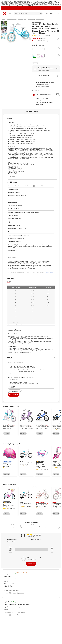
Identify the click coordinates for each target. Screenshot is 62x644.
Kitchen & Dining (46, 1)
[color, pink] (39, 56)
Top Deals (43, 5)
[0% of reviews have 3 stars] (31, 550)
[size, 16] (39, 49)
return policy (15, 352)
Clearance (16, 5)
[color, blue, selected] (34, 56)
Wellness (41, 2)
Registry (19, 6)
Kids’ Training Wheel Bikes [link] (40, 526)
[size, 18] (43, 49)
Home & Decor (39, 1)
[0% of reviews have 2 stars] (31, 551)
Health (38, 2)
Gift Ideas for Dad (13, 1)
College (40, 5)
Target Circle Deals (50, 5)
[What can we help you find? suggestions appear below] (28, 14)
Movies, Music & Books (20, 4)
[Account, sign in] (50, 14)
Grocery (6, 2)
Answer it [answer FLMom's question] (12, 386)
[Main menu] (10, 14)
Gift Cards (37, 4)
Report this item (36, 91)
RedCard (23, 6)
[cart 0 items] (58, 14)
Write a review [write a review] (31, 564)
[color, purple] (43, 56)
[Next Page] (58, 49)
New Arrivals (21, 5)
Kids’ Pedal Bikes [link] (7, 526)
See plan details (45, 86)
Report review (20, 593)
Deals (13, 5)
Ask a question (14, 395)
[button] (7, 462)
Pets (40, 4)
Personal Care (25, 2)
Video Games (12, 4)
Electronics (6, 4)
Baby (18, 2)
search (41, 14)
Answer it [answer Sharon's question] (12, 374)
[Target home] (4, 14)
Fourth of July (20, 1)
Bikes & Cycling (22, 19)
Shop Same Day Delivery (12, 6)
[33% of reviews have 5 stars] (31, 547)
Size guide (42, 45)
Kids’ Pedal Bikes (40, 19)
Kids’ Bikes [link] (16, 526)
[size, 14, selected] (34, 49)
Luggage (45, 2)
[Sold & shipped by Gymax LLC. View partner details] (46, 76)
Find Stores (33, 6)
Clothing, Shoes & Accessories (29, 1)
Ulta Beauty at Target (46, 4)
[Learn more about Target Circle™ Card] (46, 99)
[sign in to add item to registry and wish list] (57, 95)
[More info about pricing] (58, 39)
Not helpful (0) (28, 368)
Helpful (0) (22, 368)
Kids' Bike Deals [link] (52, 526)
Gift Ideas (33, 4)
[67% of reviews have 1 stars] (31, 552)
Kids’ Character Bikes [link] (26, 526)
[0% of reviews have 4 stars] (31, 548)
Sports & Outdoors (32, 2)
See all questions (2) (15, 391)
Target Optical (9, 5)
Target (4, 19)
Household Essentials (12, 2)
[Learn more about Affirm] (46, 104)
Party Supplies (28, 4)
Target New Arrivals (5, 1)
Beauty (20, 2)
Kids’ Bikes (31, 19)
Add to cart (35, 64)
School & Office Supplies (52, 2)
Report (34, 368)
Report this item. (49, 272)
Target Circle (27, 6)
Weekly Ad (56, 5)
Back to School (35, 5)
